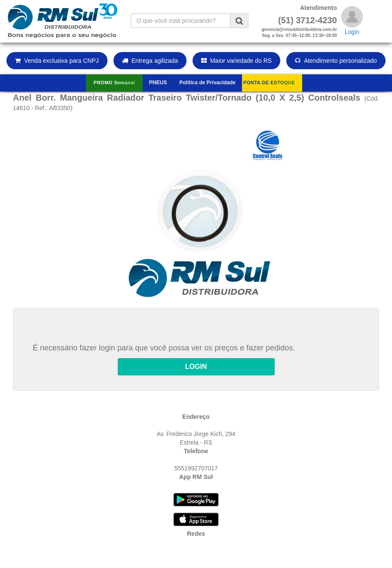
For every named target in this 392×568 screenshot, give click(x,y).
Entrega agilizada (150, 61)
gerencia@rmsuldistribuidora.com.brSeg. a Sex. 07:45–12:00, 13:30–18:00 (299, 32)
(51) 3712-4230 (308, 20)
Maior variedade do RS (236, 61)
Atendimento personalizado (336, 61)
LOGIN (196, 367)
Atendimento (318, 8)
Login (352, 32)
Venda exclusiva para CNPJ (57, 61)
